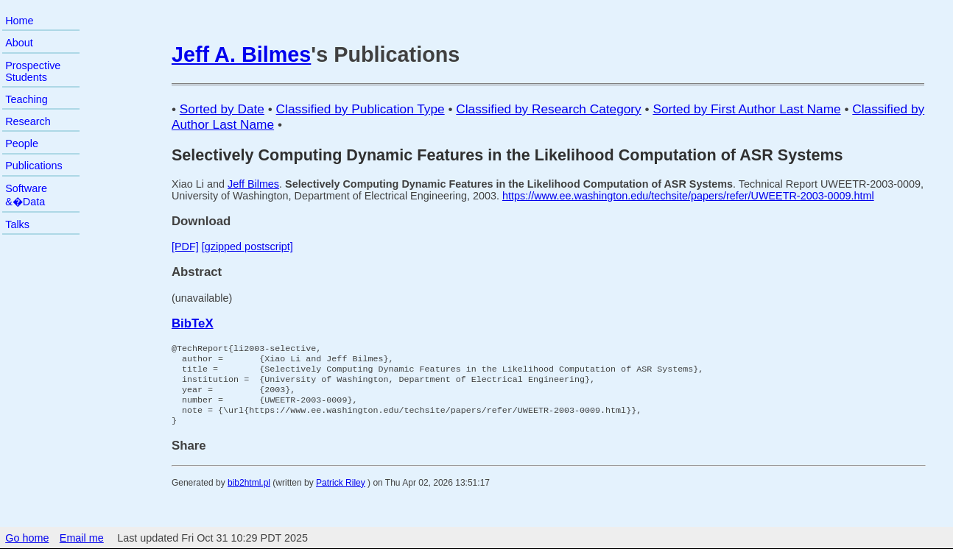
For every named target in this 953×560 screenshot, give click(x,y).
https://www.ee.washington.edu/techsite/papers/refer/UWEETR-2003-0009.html (688, 196)
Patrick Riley (341, 495)
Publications (34, 166)
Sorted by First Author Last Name (746, 109)
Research (28, 121)
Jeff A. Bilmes (241, 54)
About (19, 43)
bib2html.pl (249, 495)
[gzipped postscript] (247, 247)
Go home (27, 550)
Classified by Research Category (548, 109)
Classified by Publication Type (361, 109)
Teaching (27, 99)
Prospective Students (33, 71)
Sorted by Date (222, 109)
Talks (17, 224)
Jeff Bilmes (253, 184)
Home (19, 21)
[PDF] (185, 247)
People (22, 143)
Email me (82, 550)
